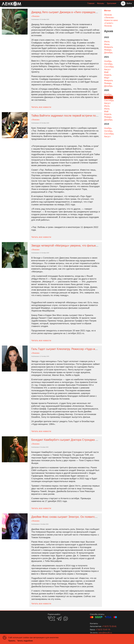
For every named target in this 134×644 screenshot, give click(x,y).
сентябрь (109, 67)
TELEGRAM (59, 619)
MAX (66, 619)
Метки (107, 11)
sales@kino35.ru (105, 633)
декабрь (108, 53)
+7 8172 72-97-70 (103, 630)
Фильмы (101, 3)
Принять (12, 641)
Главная (91, 3)
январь (108, 50)
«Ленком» (35, 16)
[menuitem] (91, 3)
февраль (109, 47)
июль (107, 41)
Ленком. (108, 26)
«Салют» (109, 23)
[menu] (70, 3)
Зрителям (111, 3)
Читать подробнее (25, 641)
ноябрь (108, 61)
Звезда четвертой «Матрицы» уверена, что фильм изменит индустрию (76, 245)
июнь (107, 44)
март (107, 78)
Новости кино (111, 20)
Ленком (108, 15)
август (107, 69)
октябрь (108, 64)
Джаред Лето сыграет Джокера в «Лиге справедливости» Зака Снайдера (78, 12)
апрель (108, 75)
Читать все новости (41, 107)
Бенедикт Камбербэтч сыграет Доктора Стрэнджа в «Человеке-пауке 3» (77, 440)
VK (51, 619)
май (106, 72)
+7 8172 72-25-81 (109, 626)
